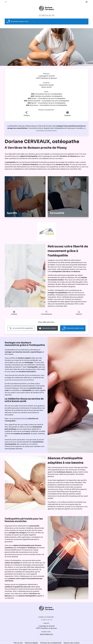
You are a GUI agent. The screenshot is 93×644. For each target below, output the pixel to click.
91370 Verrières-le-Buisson (47, 77)
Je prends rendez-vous (17, 21)
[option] (46, 47)
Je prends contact (47, 328)
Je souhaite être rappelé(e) (21, 328)
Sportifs (12, 213)
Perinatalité (57, 213)
